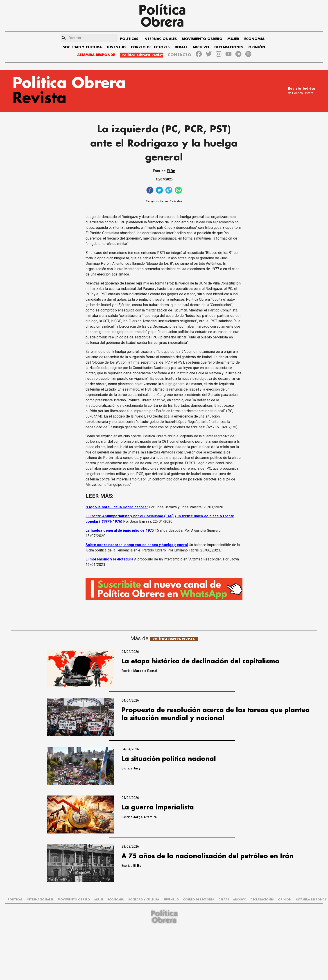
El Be (171, 171)
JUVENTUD (116, 47)
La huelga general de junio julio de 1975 (120, 530)
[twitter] (159, 191)
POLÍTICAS (129, 39)
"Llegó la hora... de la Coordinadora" (117, 507)
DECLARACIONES (229, 47)
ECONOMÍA (254, 39)
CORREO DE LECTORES (150, 47)
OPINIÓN (257, 47)
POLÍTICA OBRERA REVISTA (174, 639)
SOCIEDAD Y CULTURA (82, 47)
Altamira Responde (311, 900)
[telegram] (169, 191)
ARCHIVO (201, 47)
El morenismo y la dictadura (109, 559)
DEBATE (181, 47)
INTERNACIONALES (160, 39)
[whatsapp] (178, 191)
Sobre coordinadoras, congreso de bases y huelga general (137, 545)
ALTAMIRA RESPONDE (96, 55)
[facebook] (150, 191)
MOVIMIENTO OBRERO (202, 39)
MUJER (233, 39)
